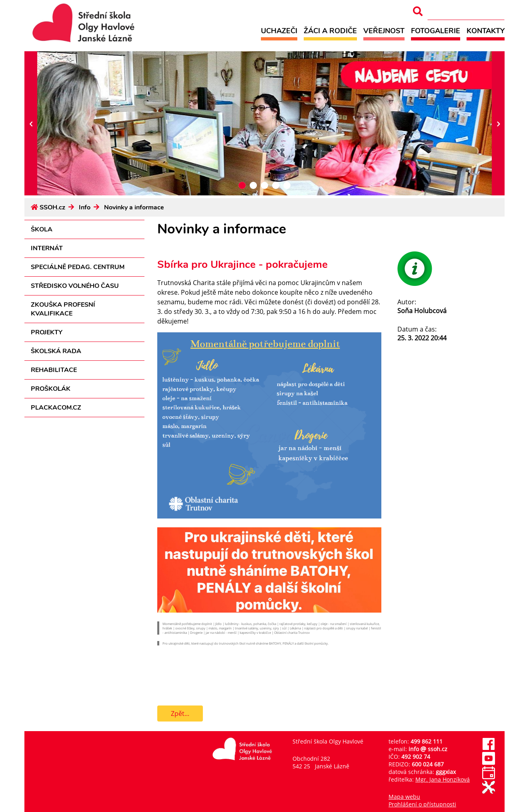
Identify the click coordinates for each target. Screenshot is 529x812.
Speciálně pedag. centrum (78, 267)
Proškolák (51, 389)
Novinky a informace (134, 207)
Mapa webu (404, 797)
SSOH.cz (52, 207)
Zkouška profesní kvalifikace (63, 309)
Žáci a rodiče (330, 31)
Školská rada (56, 351)
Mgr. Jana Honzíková (443, 779)
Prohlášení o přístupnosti (422, 804)
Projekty (47, 332)
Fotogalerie (436, 31)
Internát (47, 248)
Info (85, 207)
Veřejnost (384, 31)
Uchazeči (279, 31)
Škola (42, 229)
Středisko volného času (75, 286)
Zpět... (180, 714)
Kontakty (486, 31)
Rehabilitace (54, 370)
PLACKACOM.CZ (56, 408)
